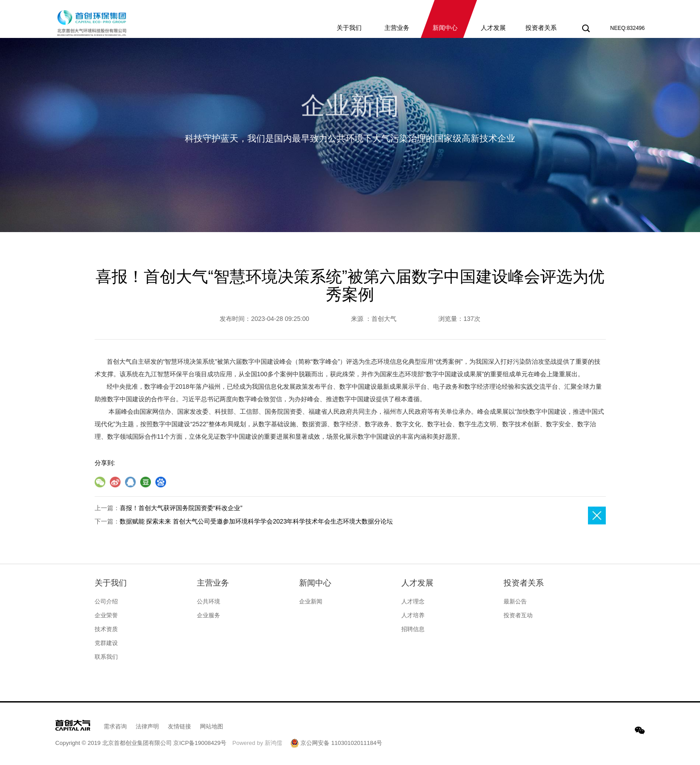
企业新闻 (311, 601)
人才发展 (417, 583)
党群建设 (106, 643)
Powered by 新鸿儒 (257, 743)
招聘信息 (413, 629)
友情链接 (179, 726)
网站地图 (212, 726)
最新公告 (515, 601)
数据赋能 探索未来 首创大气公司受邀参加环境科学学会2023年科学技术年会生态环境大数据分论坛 (256, 521)
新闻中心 (315, 583)
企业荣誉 (106, 615)
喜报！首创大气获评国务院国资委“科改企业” (181, 508)
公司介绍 (106, 601)
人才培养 (413, 615)
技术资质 (106, 629)
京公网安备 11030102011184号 (336, 743)
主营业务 (213, 583)
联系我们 (106, 657)
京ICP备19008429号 (200, 743)
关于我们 (111, 583)
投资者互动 (518, 615)
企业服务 (208, 615)
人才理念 (413, 601)
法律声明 (147, 726)
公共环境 (208, 601)
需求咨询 (115, 726)
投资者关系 (524, 583)
